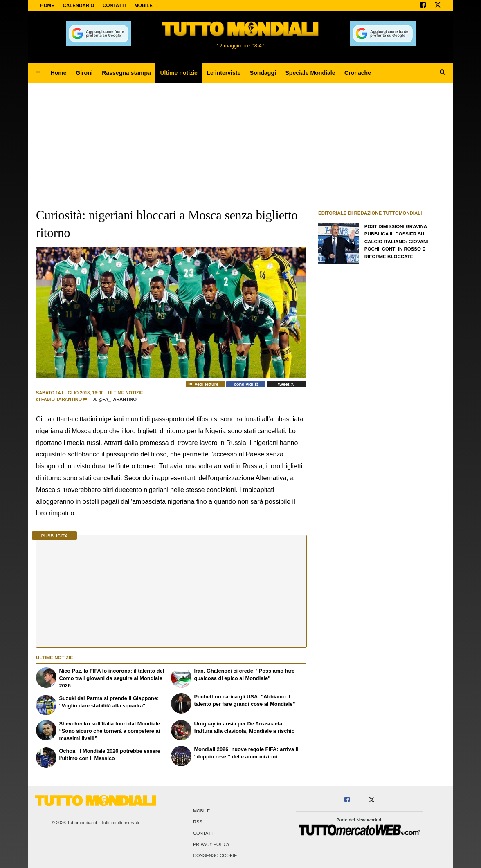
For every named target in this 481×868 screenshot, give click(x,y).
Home (47, 5)
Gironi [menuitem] (84, 73)
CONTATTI (114, 5)
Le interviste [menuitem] (224, 73)
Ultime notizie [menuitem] (179, 73)
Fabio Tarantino (62, 399)
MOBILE (143, 5)
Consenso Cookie (215, 855)
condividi (246, 384)
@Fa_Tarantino (115, 399)
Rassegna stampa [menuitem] (126, 73)
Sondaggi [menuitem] (263, 73)
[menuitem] (38, 73)
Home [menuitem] (59, 73)
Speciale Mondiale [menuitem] (310, 73)
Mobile (201, 811)
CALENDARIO (79, 5)
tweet (287, 384)
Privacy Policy (211, 844)
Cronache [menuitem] (358, 73)
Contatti (204, 833)
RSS (198, 822)
